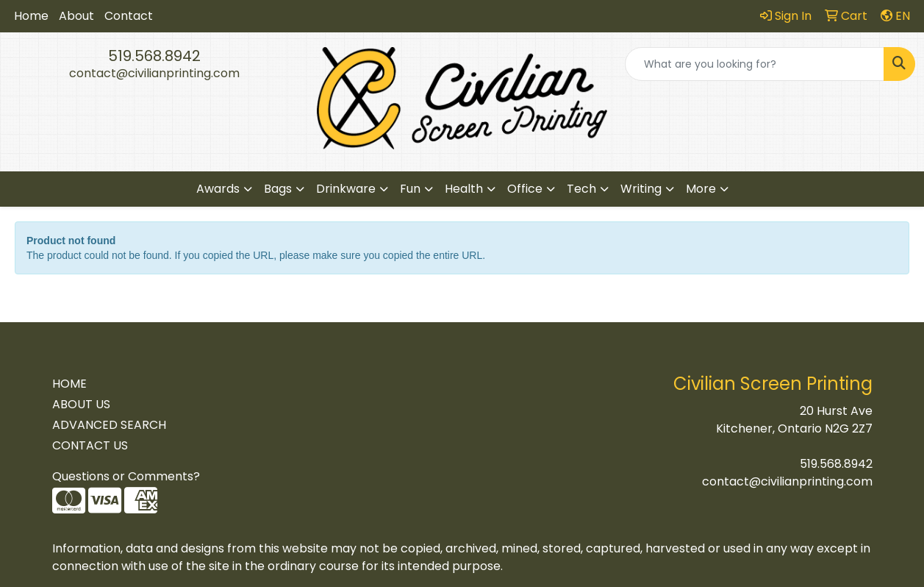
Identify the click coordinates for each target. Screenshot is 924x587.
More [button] (701, 189)
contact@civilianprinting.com (154, 73)
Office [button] (525, 189)
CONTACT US (90, 445)
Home (31, 16)
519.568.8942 (154, 56)
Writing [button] (641, 189)
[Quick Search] (755, 64)
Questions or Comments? (126, 476)
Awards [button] (218, 189)
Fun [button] (410, 189)
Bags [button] (278, 189)
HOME (69, 384)
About (76, 16)
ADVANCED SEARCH (109, 425)
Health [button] (464, 189)
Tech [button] (581, 189)
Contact (129, 16)
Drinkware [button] (346, 189)
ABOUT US (81, 404)
